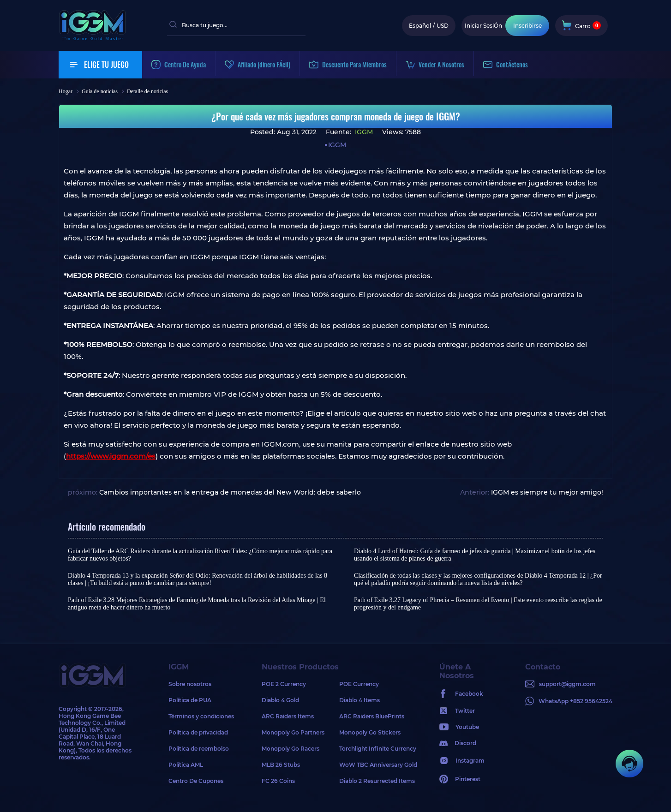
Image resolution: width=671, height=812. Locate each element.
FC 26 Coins (278, 781)
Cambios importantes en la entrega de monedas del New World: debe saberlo (230, 492)
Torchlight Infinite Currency (378, 749)
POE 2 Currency (284, 684)
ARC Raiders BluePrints (372, 716)
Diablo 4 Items (359, 700)
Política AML (186, 765)
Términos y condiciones (201, 716)
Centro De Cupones (196, 781)
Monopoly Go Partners (293, 732)
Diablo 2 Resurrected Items (377, 781)
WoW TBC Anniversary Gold (378, 765)
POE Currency (359, 684)
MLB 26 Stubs (281, 765)
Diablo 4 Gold (280, 700)
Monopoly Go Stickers (370, 732)
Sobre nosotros (190, 684)
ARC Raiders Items (288, 716)
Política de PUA (190, 700)
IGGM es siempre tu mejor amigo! (547, 492)
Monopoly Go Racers (291, 749)
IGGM (363, 132)
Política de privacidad (198, 732)
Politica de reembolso (199, 749)
